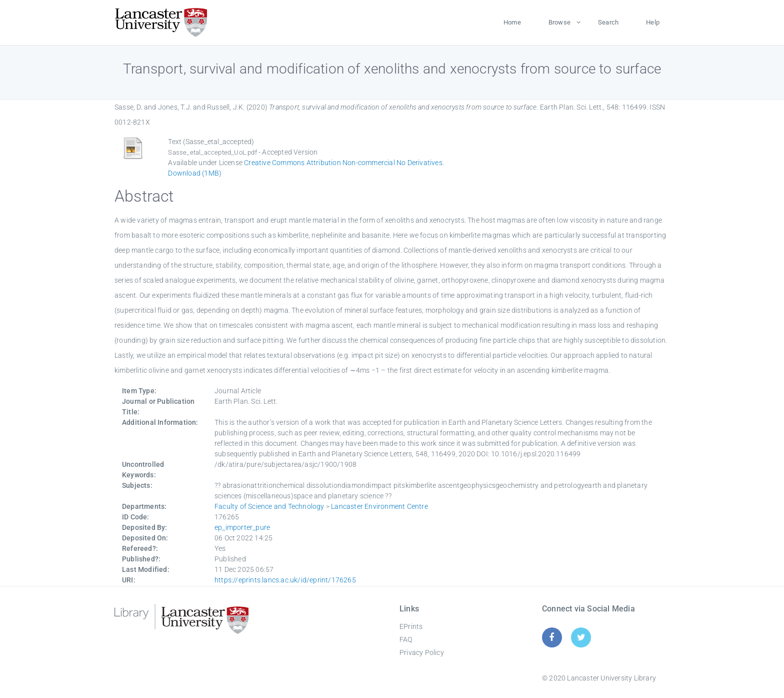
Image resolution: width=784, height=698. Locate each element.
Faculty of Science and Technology (269, 506)
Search (608, 22)
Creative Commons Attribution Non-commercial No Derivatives (343, 163)
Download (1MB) (195, 173)
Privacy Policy (422, 652)
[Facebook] (552, 637)
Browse (559, 22)
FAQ (406, 639)
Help (653, 22)
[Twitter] (581, 637)
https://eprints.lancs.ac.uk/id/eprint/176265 (285, 580)
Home (512, 22)
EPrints (411, 626)
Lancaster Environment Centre (379, 506)
